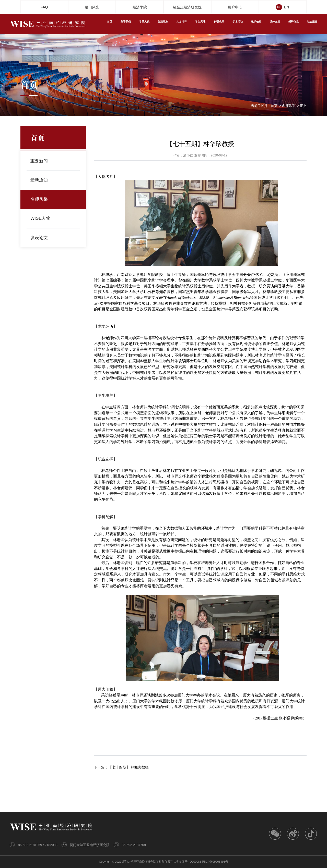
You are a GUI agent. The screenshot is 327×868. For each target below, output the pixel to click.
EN (288, 7)
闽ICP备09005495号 (215, 862)
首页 (274, 106)
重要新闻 (40, 161)
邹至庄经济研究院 (187, 7)
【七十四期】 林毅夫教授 (129, 767)
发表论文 (40, 238)
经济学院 (140, 7)
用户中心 (235, 7)
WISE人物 (41, 218)
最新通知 (40, 180)
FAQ (44, 7)
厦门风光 (92, 7)
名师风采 (289, 106)
